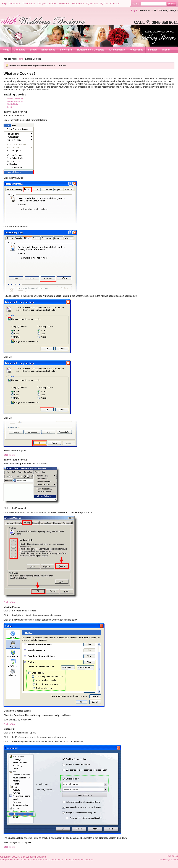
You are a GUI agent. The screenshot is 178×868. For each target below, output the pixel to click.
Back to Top (9, 455)
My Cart (104, 3)
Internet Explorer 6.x (15, 101)
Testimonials (29, 3)
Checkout (115, 3)
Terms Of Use (27, 860)
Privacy (39, 860)
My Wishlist (92, 3)
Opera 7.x (11, 107)
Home (6, 50)
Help (4, 3)
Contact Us (14, 3)
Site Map (49, 860)
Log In (135, 10)
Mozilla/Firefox (13, 104)
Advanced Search (73, 860)
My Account (78, 3)
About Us (59, 860)
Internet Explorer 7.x (15, 99)
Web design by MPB (169, 860)
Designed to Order (47, 3)
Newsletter (64, 3)
